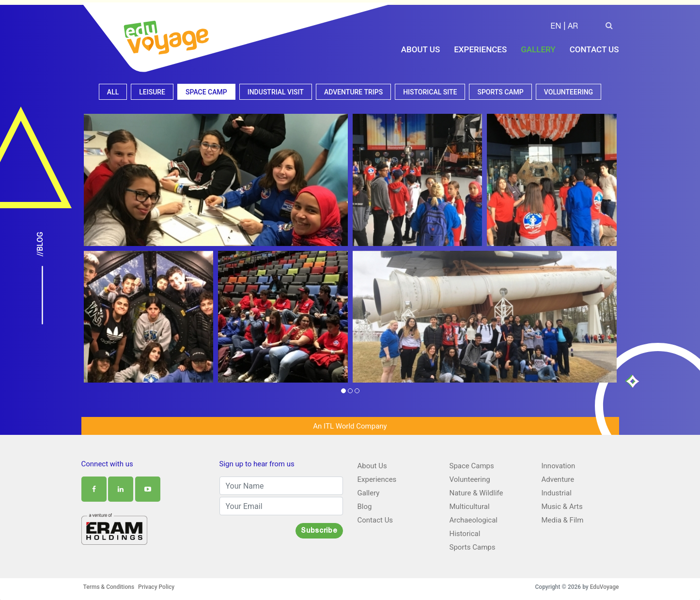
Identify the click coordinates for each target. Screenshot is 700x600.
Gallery (538, 49)
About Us (420, 49)
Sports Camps (473, 547)
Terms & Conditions (109, 587)
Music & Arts (562, 507)
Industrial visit (276, 92)
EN (556, 27)
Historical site (430, 92)
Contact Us (594, 49)
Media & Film (563, 520)
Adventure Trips (353, 92)
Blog (365, 507)
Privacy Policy (156, 587)
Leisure (152, 92)
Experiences (480, 49)
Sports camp (500, 92)
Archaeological (474, 520)
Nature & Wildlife (476, 493)
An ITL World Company (350, 426)
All (113, 92)
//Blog (40, 244)
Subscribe (319, 531)
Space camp (206, 92)
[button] (343, 392)
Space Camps (472, 466)
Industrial (557, 493)
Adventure (558, 479)
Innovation (559, 466)
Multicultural (470, 507)
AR (573, 27)
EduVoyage (605, 587)
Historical (465, 534)
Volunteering (568, 92)
